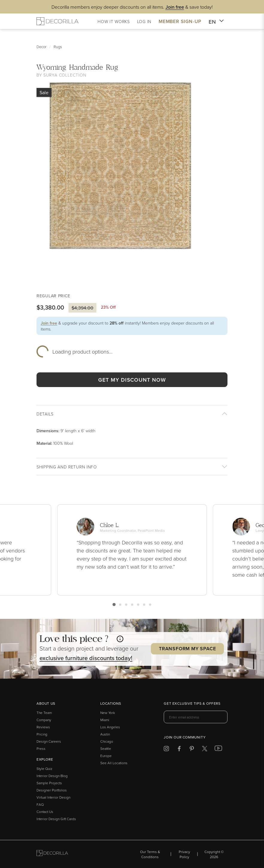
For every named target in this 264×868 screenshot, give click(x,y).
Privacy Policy (184, 854)
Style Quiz (44, 769)
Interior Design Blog (52, 776)
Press (41, 749)
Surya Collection (65, 75)
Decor (41, 47)
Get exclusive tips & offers (192, 704)
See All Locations (114, 763)
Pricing (42, 734)
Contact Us (45, 812)
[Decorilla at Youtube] (218, 750)
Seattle (106, 749)
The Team (44, 713)
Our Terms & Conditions (150, 854)
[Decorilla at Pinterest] (192, 750)
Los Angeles (110, 727)
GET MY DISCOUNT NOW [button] (132, 380)
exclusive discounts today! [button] (86, 658)
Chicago (107, 741)
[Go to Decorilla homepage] (52, 854)
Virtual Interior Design (53, 797)
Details (45, 414)
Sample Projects (49, 783)
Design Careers (49, 741)
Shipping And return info (67, 467)
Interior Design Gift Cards (56, 819)
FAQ (40, 804)
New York (108, 713)
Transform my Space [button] (187, 649)
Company (44, 720)
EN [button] (216, 22)
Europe (106, 756)
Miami (105, 720)
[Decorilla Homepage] (57, 21)
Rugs (58, 47)
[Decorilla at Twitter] (205, 750)
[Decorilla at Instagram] (166, 750)
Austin (105, 734)
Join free (49, 323)
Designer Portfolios (52, 790)
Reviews (43, 727)
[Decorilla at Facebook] (179, 750)
